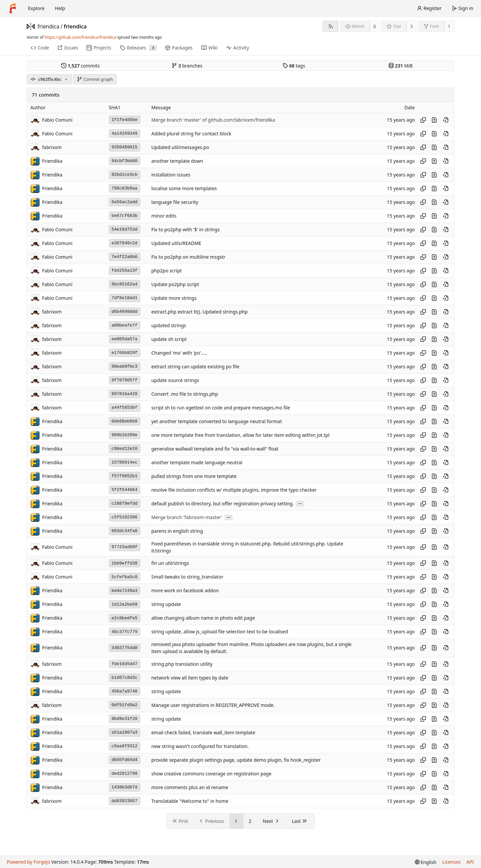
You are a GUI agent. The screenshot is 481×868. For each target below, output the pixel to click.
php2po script (167, 271)
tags (294, 66)
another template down (177, 161)
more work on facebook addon (185, 591)
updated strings (169, 325)
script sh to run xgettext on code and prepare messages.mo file (221, 408)
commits (81, 66)
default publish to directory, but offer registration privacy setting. (222, 504)
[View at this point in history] (446, 120)
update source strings (175, 380)
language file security (175, 202)
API (470, 862)
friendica (48, 26)
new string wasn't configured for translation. (200, 746)
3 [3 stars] (412, 26)
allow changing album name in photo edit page (203, 618)
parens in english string (177, 531)
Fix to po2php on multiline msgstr (188, 257)
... (300, 503)
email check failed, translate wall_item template (203, 732)
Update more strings (174, 298)
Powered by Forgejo (28, 862)
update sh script (169, 339)
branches (187, 66)
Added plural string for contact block (191, 134)
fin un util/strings (170, 563)
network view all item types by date (190, 678)
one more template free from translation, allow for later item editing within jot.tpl (240, 435)
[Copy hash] (423, 120)
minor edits (164, 216)
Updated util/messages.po (180, 147)
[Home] (13, 8)
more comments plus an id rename (190, 787)
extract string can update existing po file (195, 366)
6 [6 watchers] (375, 26)
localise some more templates (184, 188)
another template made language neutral (197, 462)
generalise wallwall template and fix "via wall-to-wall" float (215, 449)
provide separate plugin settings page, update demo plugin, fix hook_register (236, 760)
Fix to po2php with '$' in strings (186, 229)
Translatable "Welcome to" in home (190, 801)
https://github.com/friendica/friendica (80, 37)
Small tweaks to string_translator (187, 577)
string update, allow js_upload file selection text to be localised (220, 632)
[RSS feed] (331, 26)
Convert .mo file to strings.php (185, 394)
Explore (36, 8)
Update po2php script (175, 284)
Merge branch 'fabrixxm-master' (187, 517)
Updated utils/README (176, 243)
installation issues (171, 175)
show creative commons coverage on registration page (211, 774)
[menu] (426, 862)
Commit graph (95, 79)
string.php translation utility (182, 664)
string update (166, 604)
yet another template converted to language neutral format (217, 421)
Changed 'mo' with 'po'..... (179, 353)
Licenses (452, 862)
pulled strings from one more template (194, 476)
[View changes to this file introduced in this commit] (434, 120)
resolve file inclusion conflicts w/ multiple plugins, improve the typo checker (234, 490)
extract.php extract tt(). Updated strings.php (199, 312)
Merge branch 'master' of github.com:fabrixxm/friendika (213, 120)
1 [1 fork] (449, 26)
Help (60, 8)
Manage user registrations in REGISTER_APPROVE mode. (213, 705)
